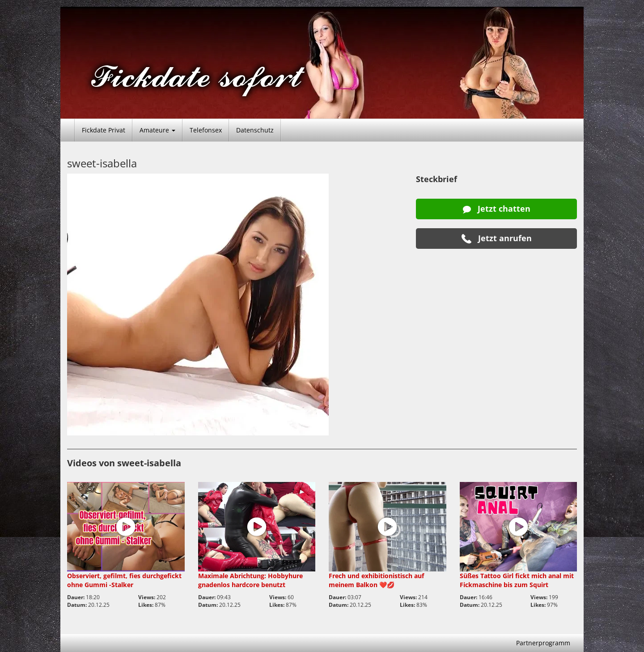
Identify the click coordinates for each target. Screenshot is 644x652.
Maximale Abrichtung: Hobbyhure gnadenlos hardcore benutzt (250, 580)
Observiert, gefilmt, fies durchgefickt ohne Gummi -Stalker (124, 580)
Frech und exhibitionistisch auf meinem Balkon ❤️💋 (376, 580)
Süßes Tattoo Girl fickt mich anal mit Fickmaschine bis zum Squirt (517, 580)
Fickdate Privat (104, 130)
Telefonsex (206, 130)
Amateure (157, 130)
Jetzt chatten (497, 209)
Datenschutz (255, 130)
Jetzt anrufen (497, 238)
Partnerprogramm (543, 643)
